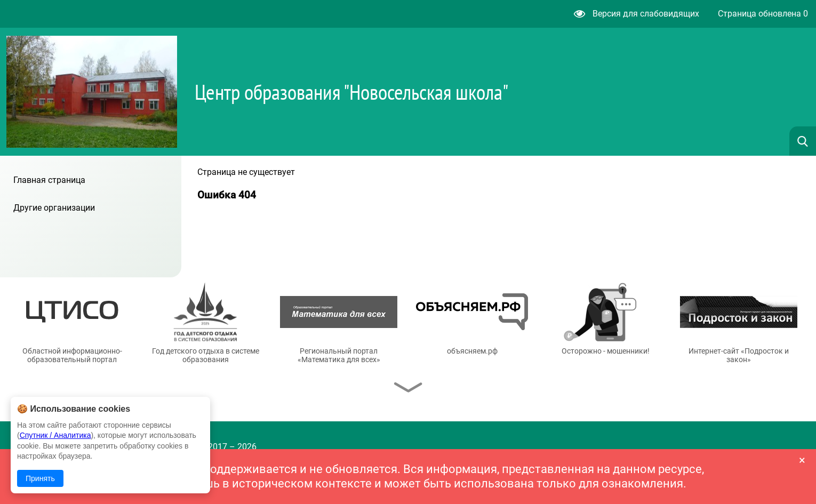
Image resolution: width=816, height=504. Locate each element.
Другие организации (54, 208)
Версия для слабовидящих (637, 14)
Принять (40, 478)
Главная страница (49, 180)
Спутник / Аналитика (55, 435)
